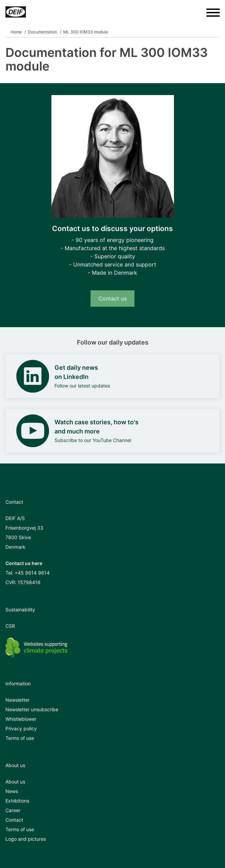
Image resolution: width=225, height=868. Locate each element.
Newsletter (18, 700)
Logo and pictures (26, 839)
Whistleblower (21, 719)
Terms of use (20, 738)
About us (15, 782)
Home (16, 32)
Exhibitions (17, 801)
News (12, 791)
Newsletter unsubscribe (32, 709)
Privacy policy (21, 728)
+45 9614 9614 (32, 573)
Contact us (112, 299)
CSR (10, 626)
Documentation (43, 32)
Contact (14, 820)
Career (13, 810)
